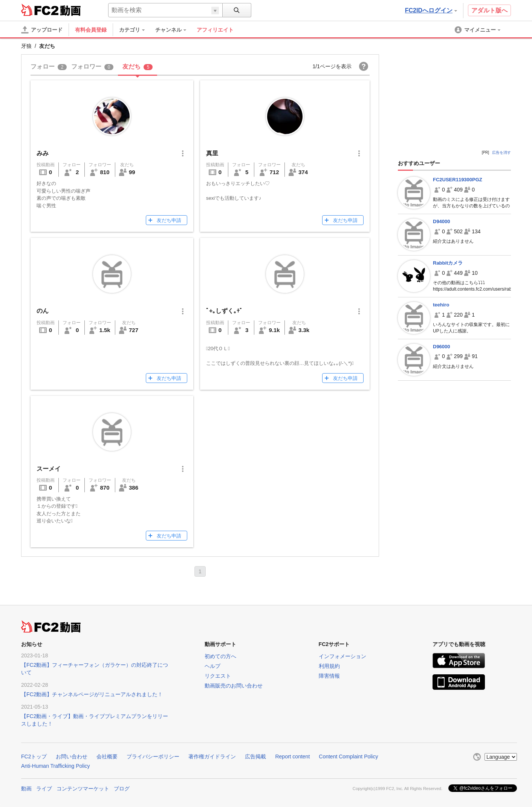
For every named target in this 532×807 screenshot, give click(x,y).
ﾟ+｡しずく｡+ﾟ (224, 311)
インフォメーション (342, 656)
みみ (43, 153)
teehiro (441, 305)
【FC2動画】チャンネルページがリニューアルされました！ (92, 694)
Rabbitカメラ (448, 263)
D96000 (442, 347)
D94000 (442, 221)
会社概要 (107, 756)
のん (43, 311)
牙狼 (26, 46)
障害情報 (329, 676)
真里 (212, 153)
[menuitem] (136, 30)
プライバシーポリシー (153, 756)
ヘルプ (212, 666)
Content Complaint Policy (348, 756)
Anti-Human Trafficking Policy (56, 766)
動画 (26, 789)
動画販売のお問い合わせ (234, 686)
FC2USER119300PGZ (458, 180)
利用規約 (329, 666)
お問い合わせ (72, 756)
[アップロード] (42, 30)
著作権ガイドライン (212, 756)
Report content (292, 756)
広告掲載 (255, 756)
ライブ (44, 789)
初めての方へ (220, 656)
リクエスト (218, 676)
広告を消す (501, 152)
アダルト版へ (489, 10)
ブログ (122, 789)
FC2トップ (34, 756)
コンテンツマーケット (83, 789)
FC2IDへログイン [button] (431, 10)
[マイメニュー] (478, 30)
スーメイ (49, 469)
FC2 (40, 10)
